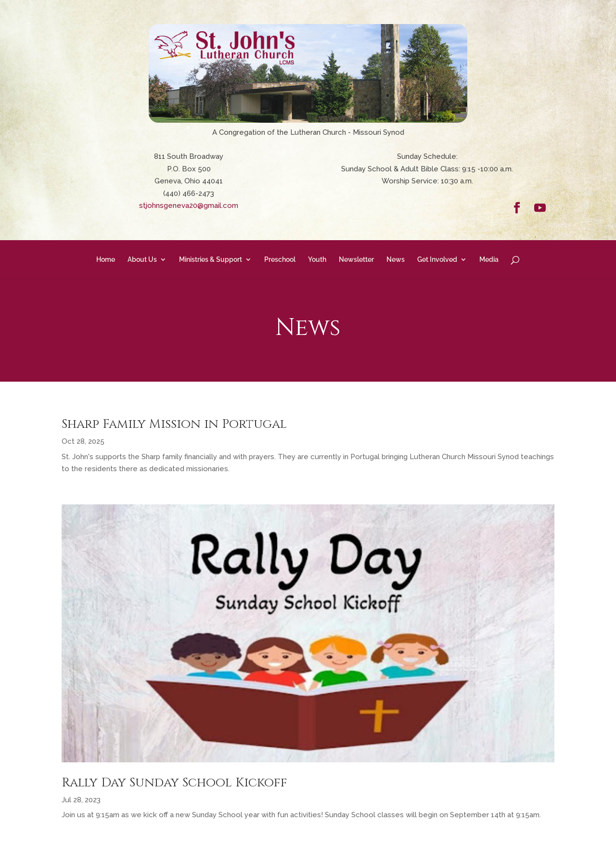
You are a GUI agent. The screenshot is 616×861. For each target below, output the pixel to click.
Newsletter (356, 260)
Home (106, 260)
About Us (142, 260)
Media (489, 260)
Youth (317, 260)
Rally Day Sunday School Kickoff (174, 783)
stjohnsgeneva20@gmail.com (189, 206)
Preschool (280, 260)
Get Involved (437, 260)
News (396, 260)
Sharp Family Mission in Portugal (174, 424)
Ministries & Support (211, 260)
